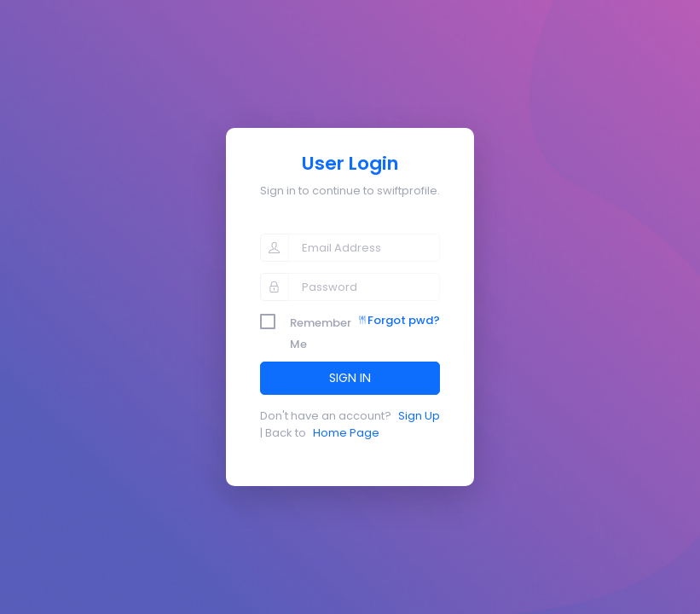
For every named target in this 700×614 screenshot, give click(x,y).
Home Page (346, 433)
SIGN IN (350, 378)
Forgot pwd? (399, 320)
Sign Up (419, 416)
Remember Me (321, 324)
